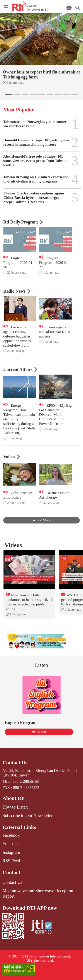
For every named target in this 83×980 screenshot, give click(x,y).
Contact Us (15, 763)
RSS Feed (11, 861)
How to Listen (15, 807)
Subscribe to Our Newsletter (27, 815)
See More (42, 520)
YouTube (10, 844)
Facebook (11, 835)
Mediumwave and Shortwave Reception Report (38, 893)
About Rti (14, 798)
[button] (8, 95)
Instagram (11, 852)
